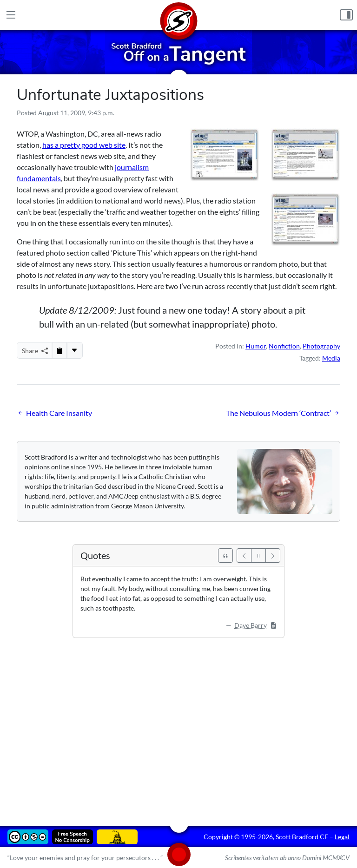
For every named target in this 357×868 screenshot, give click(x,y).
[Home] (178, 15)
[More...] (74, 350)
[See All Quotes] (225, 556)
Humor (256, 346)
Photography (321, 346)
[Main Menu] (11, 15)
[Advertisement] (178, 725)
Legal (342, 837)
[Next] (273, 556)
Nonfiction (284, 346)
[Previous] (244, 556)
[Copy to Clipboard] (59, 350)
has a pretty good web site (84, 145)
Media (331, 358)
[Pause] (258, 556)
